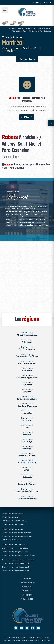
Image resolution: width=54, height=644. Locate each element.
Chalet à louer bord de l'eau (13, 514)
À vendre (27, 591)
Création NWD (45, 640)
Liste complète (10, 157)
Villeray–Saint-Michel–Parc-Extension (37, 31)
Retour (27, 117)
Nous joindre (34, 640)
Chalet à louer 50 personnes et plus (16, 571)
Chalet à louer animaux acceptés (15, 521)
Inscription (37, 3)
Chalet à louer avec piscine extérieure (17, 536)
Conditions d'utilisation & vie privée (16, 640)
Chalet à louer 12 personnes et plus (16, 563)
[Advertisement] (27, 276)
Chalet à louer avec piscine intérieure (17, 533)
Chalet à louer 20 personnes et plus (16, 567)
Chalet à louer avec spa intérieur (15, 545)
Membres (48, 3)
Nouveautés (27, 599)
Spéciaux (27, 587)
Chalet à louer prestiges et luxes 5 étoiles (19, 560)
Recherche (27, 59)
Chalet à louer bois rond (11, 517)
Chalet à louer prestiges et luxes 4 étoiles (19, 555)
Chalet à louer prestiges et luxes (15, 552)
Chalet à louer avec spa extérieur (15, 548)
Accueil (12, 28)
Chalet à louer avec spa (11, 540)
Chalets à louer (27, 334)
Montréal (16, 31)
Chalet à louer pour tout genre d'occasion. (34, 28)
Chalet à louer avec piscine (13, 529)
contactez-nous (13, 110)
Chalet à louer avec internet (13, 524)
